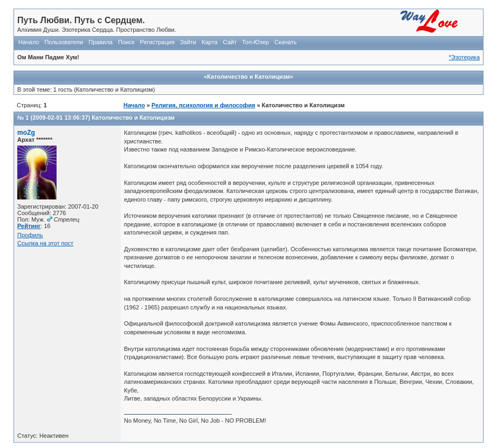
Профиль (30, 235)
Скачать (285, 42)
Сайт (230, 42)
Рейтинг (29, 226)
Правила (101, 42)
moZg (26, 133)
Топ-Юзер (256, 42)
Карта (209, 42)
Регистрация (157, 42)
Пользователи (64, 42)
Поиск (126, 42)
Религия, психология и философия (203, 105)
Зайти (188, 42)
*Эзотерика (464, 57)
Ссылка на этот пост (45, 243)
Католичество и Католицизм (133, 118)
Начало (29, 42)
